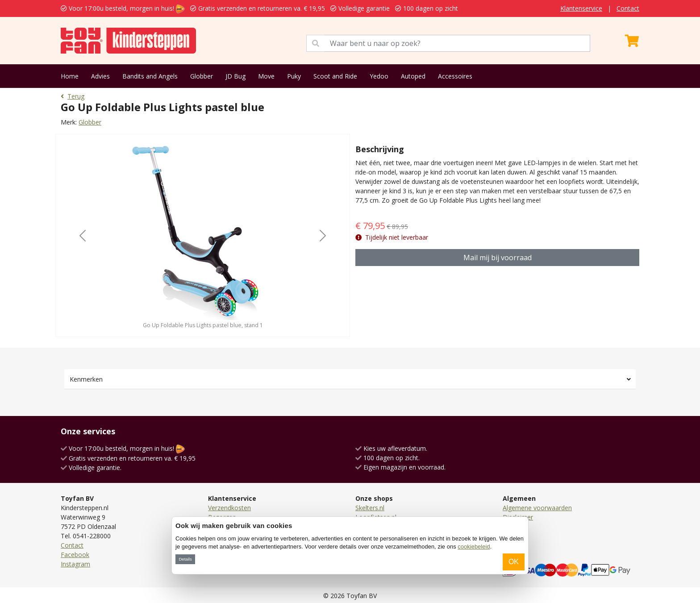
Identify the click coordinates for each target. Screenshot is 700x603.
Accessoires (455, 76)
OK (514, 562)
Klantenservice (581, 8)
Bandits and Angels (150, 76)
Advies (100, 76)
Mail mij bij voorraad (498, 258)
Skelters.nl (370, 508)
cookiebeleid (474, 547)
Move (266, 76)
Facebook (75, 555)
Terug (73, 96)
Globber (202, 76)
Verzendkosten (229, 508)
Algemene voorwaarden (537, 508)
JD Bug (235, 76)
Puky (294, 76)
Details (185, 559)
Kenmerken (86, 379)
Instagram (75, 564)
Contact (628, 8)
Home (70, 76)
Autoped (413, 76)
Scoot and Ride (335, 76)
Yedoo (379, 76)
